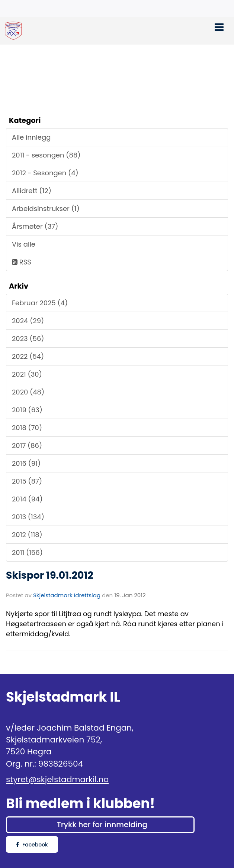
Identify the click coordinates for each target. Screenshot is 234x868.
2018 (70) (27, 428)
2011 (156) (27, 552)
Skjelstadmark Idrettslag (67, 595)
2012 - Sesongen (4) (45, 173)
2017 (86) (27, 446)
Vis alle (24, 244)
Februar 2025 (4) (40, 303)
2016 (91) (26, 463)
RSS (22, 262)
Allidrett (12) (32, 191)
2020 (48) (28, 392)
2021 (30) (27, 374)
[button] (219, 26)
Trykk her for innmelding (102, 825)
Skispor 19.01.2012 (50, 575)
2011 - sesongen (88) (46, 155)
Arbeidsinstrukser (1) (46, 209)
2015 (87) (27, 481)
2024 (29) (28, 321)
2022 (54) (28, 356)
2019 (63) (27, 410)
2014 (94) (27, 499)
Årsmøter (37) (35, 226)
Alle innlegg (31, 137)
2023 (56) (28, 339)
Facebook (32, 845)
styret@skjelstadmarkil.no (57, 779)
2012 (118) (27, 535)
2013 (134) (28, 517)
